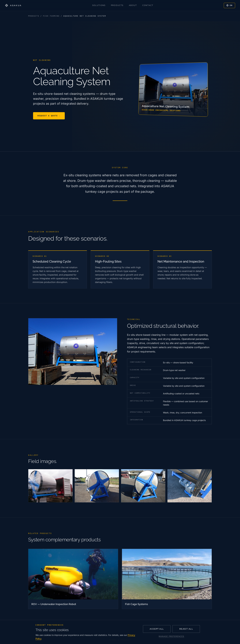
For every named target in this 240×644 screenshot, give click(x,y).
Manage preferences (172, 636)
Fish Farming (51, 16)
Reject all (186, 629)
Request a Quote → (49, 116)
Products (34, 16)
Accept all (157, 629)
